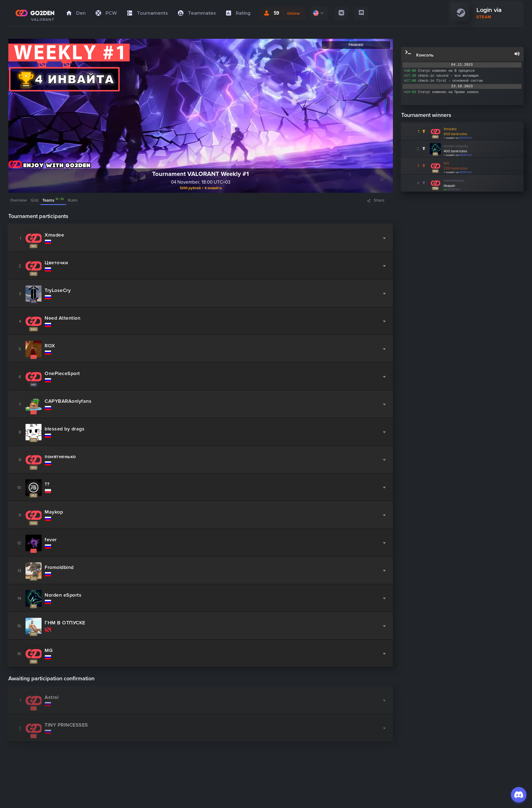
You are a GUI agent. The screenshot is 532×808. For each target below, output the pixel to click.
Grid (35, 200)
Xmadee (450, 129)
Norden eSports (456, 146)
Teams (53, 200)
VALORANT (43, 19)
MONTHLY (466, 138)
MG (446, 163)
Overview (19, 200)
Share (379, 200)
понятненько (454, 181)
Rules (73, 200)
